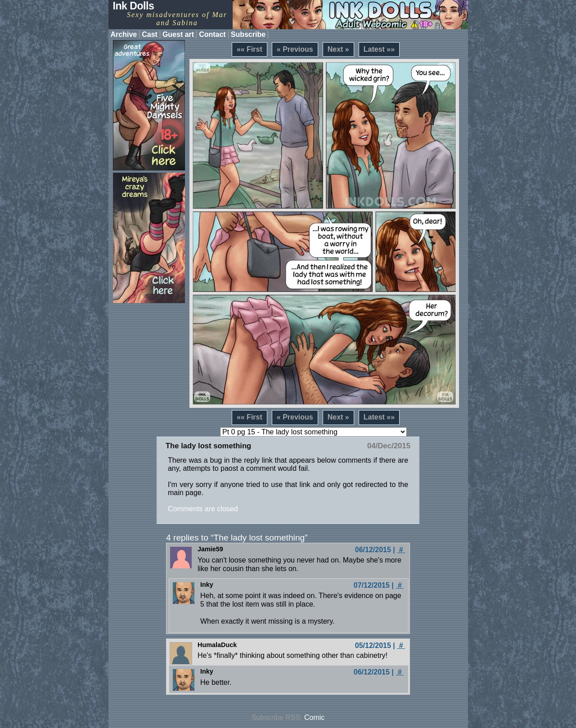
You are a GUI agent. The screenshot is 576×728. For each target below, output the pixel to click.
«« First (250, 49)
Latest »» (379, 49)
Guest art (178, 34)
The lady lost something (208, 446)
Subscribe (248, 34)
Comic (314, 717)
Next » (338, 49)
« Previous (295, 49)
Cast (150, 34)
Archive (124, 34)
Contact (212, 34)
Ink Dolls (134, 6)
